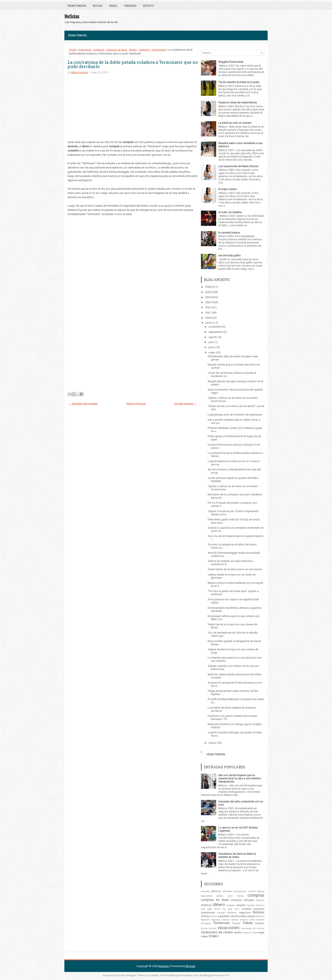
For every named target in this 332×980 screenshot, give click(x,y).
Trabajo (248, 923)
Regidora (205, 920)
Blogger (191, 966)
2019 (208, 323)
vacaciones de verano (217, 932)
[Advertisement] (133, 110)
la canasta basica (229, 233)
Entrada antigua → (185, 404)
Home (73, 50)
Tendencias (130, 6)
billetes (220, 896)
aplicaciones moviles (245, 891)
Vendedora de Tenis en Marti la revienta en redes (237, 855)
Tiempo (236, 923)
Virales (113, 6)
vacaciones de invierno (253, 928)
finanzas (260, 905)
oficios (214, 916)
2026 (208, 287)
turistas (212, 928)
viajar (261, 932)
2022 (208, 307)
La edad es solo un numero (235, 123)
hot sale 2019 (211, 909)
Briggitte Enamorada (231, 62)
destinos (206, 905)
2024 (208, 297)
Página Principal (77, 6)
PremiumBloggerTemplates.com (179, 975)
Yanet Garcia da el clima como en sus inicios (235, 569)
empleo (241, 905)
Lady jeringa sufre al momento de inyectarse (235, 415)
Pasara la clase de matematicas (238, 102)
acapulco (205, 891)
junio (212, 347)
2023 (208, 302)
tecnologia (206, 923)
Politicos (260, 916)
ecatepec (231, 905)
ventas (238, 932)
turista (204, 928)
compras (99, 50)
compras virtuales (242, 900)
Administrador (80, 72)
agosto (213, 337)
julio (211, 342)
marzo (212, 743)
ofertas (205, 916)
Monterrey (232, 913)
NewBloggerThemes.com (215, 975)
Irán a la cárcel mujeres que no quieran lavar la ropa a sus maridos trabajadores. (240, 778)
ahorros (216, 891)
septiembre (216, 332)
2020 (208, 318)
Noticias (98, 6)
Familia (250, 905)
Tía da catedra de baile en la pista (239, 82)
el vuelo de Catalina (230, 212)
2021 (208, 313)
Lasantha (154, 975)
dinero (133, 50)
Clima (240, 896)
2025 (208, 292)
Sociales (260, 920)
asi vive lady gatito (230, 255)
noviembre (215, 327)
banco (261, 891)
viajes (204, 936)
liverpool (221, 913)
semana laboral (230, 920)
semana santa (247, 920)
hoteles (247, 909)
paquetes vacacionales (232, 916)
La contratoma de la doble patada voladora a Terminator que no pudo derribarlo (133, 64)
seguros (216, 920)
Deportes (148, 6)
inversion (144, 50)
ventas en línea (250, 933)
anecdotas (228, 891)
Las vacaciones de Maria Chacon (238, 166)
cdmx (230, 896)
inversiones (159, 50)
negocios (245, 913)
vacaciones (228, 928)
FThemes (120, 975)
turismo (260, 923)
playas (251, 916)
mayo (212, 352)
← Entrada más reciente (83, 404)
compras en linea (117, 50)
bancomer (85, 50)
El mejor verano (228, 189)
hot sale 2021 (231, 909)
